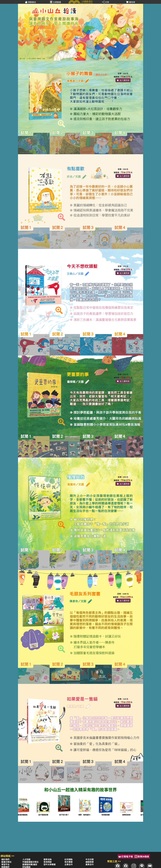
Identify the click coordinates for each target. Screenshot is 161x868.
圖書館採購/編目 (30, 864)
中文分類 (90, 859)
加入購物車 (123, 80)
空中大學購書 (50, 864)
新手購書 (69, 862)
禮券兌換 (48, 859)
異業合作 (90, 864)
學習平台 (5, 864)
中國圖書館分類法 (30, 862)
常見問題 (48, 862)
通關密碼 (90, 862)
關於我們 (5, 859)
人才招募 (26, 859)
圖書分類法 (6, 862)
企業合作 (69, 864)
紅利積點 (69, 859)
